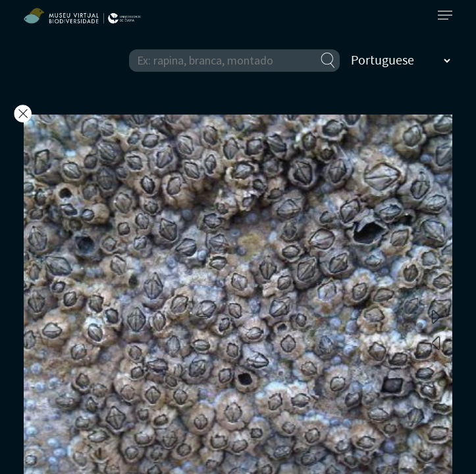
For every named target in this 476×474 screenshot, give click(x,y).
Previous (436, 342)
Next (436, 316)
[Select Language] (400, 61)
